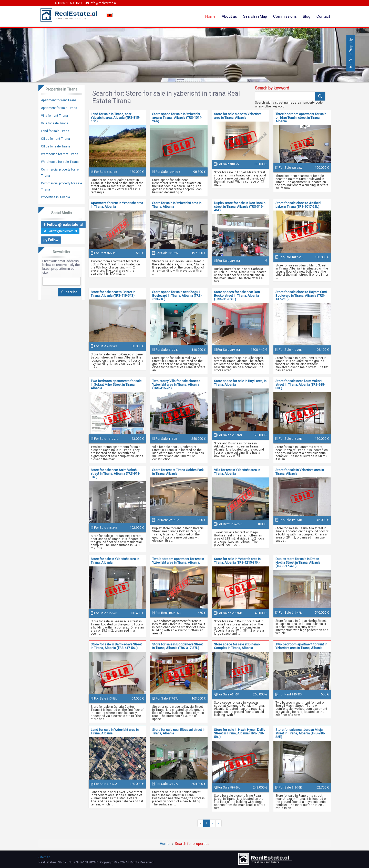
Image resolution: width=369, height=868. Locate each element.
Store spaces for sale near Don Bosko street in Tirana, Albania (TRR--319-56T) (237, 296)
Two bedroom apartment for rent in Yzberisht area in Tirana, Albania (301, 646)
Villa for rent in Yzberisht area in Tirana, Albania (237, 472)
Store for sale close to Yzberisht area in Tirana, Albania (238, 116)
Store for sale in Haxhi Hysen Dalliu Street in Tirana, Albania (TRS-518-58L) (240, 733)
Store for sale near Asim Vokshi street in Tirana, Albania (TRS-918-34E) (115, 473)
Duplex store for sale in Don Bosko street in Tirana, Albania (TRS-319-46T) (240, 207)
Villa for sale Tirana (55, 123)
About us (229, 16)
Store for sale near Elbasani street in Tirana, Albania (179, 731)
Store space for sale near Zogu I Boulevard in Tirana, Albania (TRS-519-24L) (177, 296)
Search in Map (255, 16)
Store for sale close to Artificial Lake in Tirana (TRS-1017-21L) (298, 205)
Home (210, 16)
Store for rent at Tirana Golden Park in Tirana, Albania (178, 472)
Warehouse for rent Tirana (60, 154)
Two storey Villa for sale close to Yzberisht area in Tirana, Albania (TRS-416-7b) (176, 385)
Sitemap (44, 857)
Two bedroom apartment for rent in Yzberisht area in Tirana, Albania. (178, 561)
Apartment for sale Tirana (59, 108)
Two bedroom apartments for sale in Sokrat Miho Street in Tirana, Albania (116, 385)
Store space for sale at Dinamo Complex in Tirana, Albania (237, 646)
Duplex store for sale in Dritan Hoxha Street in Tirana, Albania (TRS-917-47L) (298, 562)
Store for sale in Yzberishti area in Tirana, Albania (177, 205)
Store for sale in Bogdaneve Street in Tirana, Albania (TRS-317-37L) (177, 646)
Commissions (285, 16)
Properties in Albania (55, 197)
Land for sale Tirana (55, 131)
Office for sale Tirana (56, 146)
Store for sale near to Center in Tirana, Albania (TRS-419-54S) (113, 294)
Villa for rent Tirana (54, 116)
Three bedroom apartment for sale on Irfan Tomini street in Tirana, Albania (301, 118)
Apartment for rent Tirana (59, 100)
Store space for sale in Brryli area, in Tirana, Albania (240, 383)
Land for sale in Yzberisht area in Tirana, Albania (115, 731)
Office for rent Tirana (55, 139)
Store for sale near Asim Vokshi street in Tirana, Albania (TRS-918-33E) (300, 385)
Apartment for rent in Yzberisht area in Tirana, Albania (117, 205)
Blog (307, 16)
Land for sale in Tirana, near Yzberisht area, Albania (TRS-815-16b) (115, 118)
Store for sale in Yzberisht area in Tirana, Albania (300, 472)
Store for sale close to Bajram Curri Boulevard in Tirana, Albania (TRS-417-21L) (301, 296)
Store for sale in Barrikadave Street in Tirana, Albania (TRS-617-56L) (116, 646)
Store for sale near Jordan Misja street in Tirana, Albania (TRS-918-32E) (300, 733)
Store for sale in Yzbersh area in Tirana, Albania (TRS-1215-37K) (237, 561)
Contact (323, 16)
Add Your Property (351, 53)
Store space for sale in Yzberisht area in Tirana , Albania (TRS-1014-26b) (177, 118)
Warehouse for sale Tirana (60, 162)
